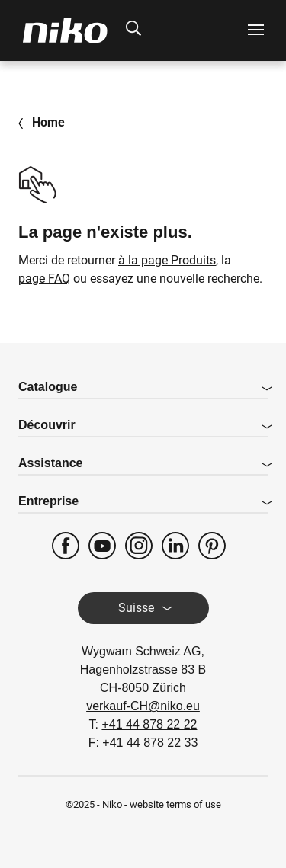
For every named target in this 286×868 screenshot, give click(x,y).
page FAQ (44, 279)
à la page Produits (167, 260)
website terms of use (175, 804)
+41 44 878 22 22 (149, 724)
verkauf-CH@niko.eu (143, 706)
